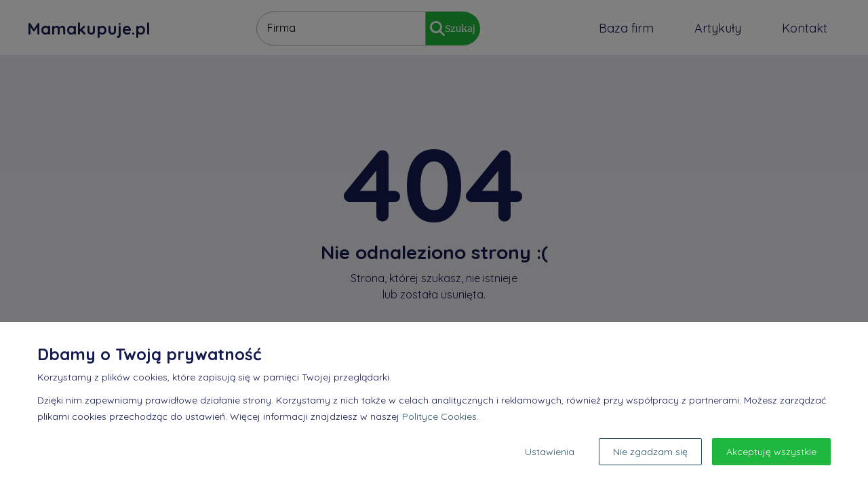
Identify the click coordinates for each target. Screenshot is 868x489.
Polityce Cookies (439, 416)
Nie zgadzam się (650, 452)
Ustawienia (550, 452)
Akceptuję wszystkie (771, 452)
